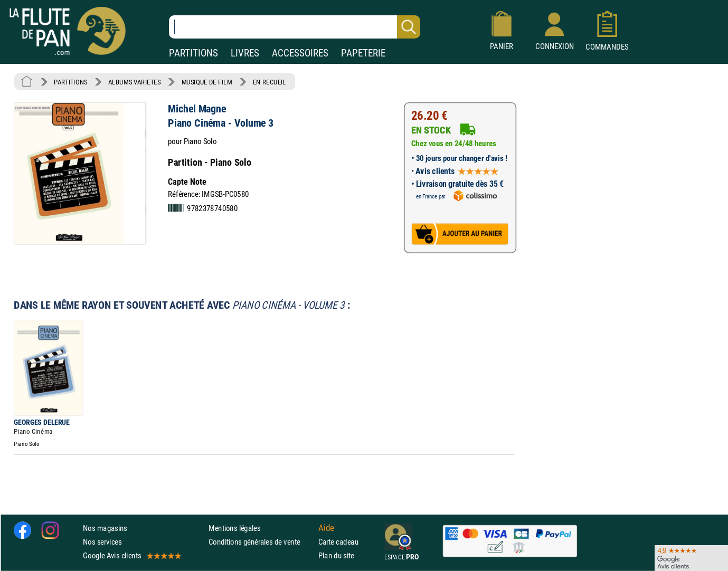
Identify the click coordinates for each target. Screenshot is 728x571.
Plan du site (336, 555)
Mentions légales (234, 528)
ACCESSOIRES (300, 53)
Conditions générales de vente (261, 542)
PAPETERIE (363, 53)
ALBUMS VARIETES (134, 82)
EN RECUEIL (270, 82)
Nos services (102, 542)
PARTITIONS (193, 53)
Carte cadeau (338, 542)
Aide (326, 528)
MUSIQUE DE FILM (207, 82)
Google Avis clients (131, 555)
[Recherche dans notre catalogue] (295, 27)
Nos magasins (105, 528)
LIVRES (245, 53)
